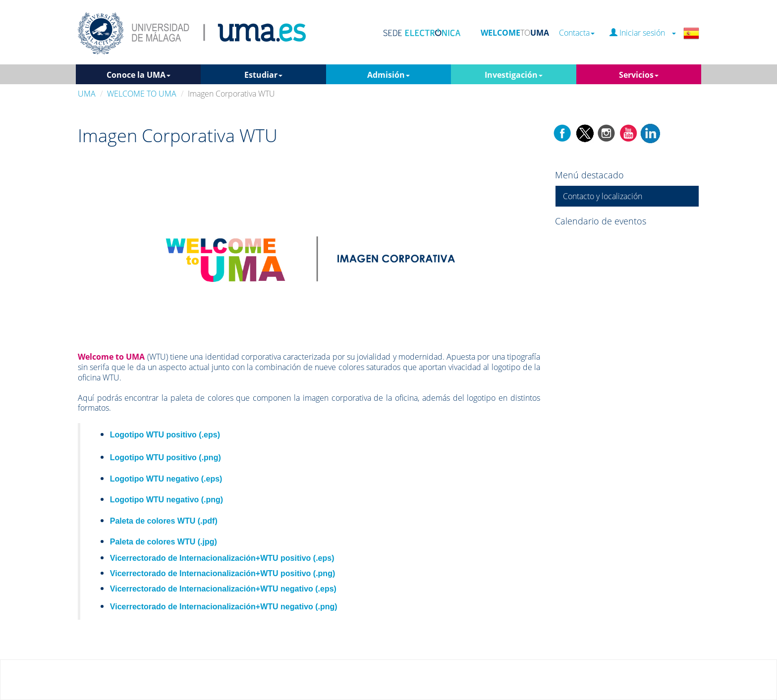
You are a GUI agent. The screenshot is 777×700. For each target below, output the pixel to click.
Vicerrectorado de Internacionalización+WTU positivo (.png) (222, 573)
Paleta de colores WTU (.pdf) (164, 521)
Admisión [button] (388, 75)
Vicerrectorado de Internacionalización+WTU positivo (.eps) (222, 558)
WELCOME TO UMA (142, 94)
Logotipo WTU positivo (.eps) (165, 435)
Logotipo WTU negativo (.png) (166, 500)
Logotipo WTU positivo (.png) (166, 458)
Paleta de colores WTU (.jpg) (164, 542)
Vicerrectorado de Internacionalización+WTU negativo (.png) (224, 607)
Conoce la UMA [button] (139, 75)
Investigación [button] (514, 75)
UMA (87, 94)
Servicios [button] (639, 75)
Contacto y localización (603, 196)
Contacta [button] (577, 33)
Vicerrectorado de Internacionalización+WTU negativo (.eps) (223, 589)
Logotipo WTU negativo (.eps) (166, 479)
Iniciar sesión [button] (643, 33)
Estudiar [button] (263, 75)
